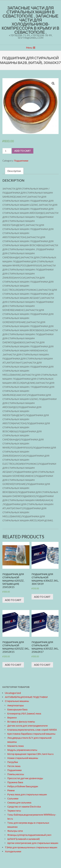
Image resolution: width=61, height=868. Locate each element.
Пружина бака (15, 782)
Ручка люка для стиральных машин (27, 794)
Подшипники (21, 161)
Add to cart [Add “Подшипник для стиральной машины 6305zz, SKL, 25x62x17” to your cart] (42, 665)
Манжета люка (15, 746)
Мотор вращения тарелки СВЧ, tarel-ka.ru (30, 754)
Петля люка (14, 766)
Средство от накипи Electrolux (24, 806)
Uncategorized (13, 693)
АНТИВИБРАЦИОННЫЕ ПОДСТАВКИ (26, 697)
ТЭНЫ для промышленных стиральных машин (31, 847)
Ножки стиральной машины (23, 758)
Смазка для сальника (19, 802)
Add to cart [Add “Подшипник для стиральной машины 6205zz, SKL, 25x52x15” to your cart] (13, 665)
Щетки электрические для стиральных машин (33, 843)
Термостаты (14, 811)
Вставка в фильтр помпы (21, 722)
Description (14, 171)
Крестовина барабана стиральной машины (31, 734)
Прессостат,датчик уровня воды (25, 778)
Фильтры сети (15, 831)
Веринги (12, 717)
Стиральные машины (17, 701)
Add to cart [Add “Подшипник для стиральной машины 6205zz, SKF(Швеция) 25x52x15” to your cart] (13, 600)
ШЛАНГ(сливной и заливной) (24, 839)
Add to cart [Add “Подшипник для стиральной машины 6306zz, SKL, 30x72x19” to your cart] (42, 597)
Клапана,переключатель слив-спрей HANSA (32, 730)
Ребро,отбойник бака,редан (23, 786)
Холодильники (13, 851)
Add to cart (23, 151)
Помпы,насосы (16, 774)
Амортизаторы (16, 705)
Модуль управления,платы (22, 750)
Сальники (13, 798)
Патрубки (13, 762)
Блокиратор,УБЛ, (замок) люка (24, 713)
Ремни (11, 790)
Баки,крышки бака (17, 709)
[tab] (14, 171)
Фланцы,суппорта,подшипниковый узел (29, 835)
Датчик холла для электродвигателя (27, 726)
